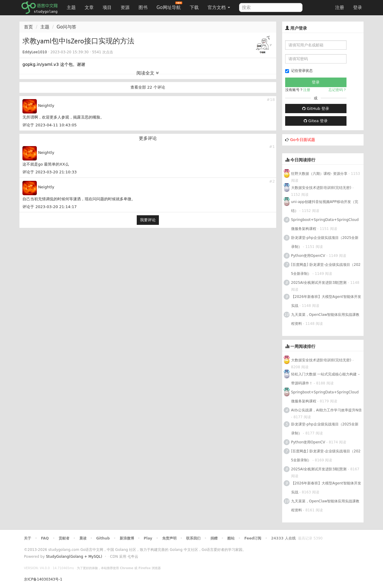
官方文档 (219, 7)
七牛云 (133, 557)
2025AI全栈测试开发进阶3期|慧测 (320, 283)
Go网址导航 (169, 6)
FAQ (45, 538)
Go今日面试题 (303, 140)
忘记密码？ (338, 90)
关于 (28, 538)
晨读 (83, 538)
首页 (28, 27)
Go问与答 (66, 27)
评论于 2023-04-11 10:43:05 (50, 125)
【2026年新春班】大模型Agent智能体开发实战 (326, 301)
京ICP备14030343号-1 (43, 579)
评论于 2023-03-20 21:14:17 (50, 207)
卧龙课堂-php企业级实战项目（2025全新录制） (325, 242)
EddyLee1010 (35, 52)
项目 (107, 7)
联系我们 (193, 538)
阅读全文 (148, 73)
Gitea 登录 (316, 121)
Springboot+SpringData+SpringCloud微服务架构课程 (325, 224)
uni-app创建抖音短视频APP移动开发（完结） (325, 206)
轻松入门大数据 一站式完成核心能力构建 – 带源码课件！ (326, 379)
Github (103, 538)
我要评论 (148, 220)
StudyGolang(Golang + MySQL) (74, 557)
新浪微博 (127, 538)
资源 (125, 7)
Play (148, 538)
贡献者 (64, 538)
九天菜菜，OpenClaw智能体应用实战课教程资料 (325, 319)
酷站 (231, 538)
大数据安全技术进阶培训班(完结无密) (322, 188)
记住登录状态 (299, 71)
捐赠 (214, 538)
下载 (194, 7)
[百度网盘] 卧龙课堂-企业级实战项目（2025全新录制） (326, 269)
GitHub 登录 (316, 109)
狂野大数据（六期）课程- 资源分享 (319, 174)
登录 (358, 7)
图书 (143, 7)
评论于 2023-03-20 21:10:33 (50, 172)
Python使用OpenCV (308, 256)
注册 (340, 7)
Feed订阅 (253, 538)
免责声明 (169, 538)
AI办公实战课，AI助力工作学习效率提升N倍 (326, 410)
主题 (71, 7)
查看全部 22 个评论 (148, 87)
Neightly (46, 106)
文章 (89, 7)
